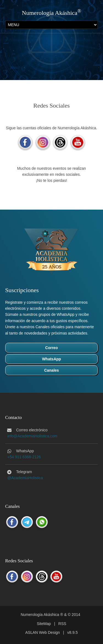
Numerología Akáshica (49, 13)
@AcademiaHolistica (25, 478)
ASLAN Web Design (43, 632)
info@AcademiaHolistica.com (32, 436)
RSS (62, 624)
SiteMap (44, 624)
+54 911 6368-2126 (24, 457)
